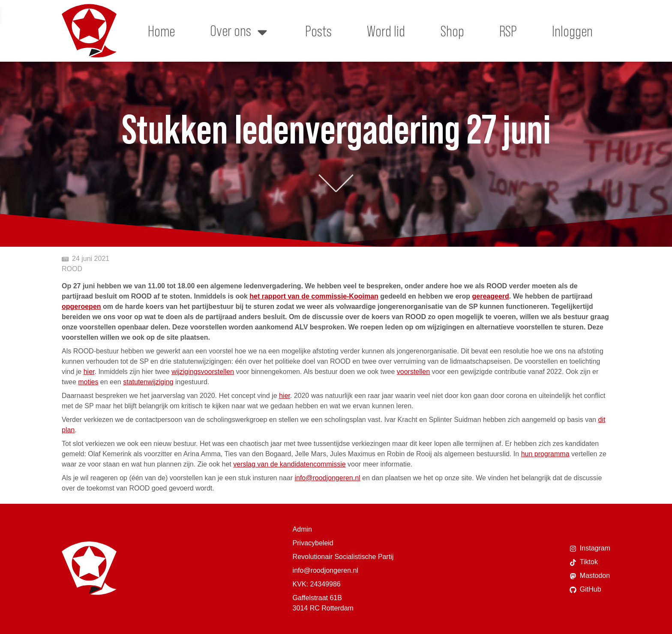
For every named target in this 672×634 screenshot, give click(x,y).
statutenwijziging (148, 382)
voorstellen (413, 372)
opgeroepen (81, 307)
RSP (508, 31)
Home (161, 31)
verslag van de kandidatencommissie (289, 464)
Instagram (590, 548)
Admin (302, 529)
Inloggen (572, 31)
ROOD (72, 269)
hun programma (545, 454)
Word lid (386, 31)
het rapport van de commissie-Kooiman (314, 296)
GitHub (585, 589)
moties (88, 382)
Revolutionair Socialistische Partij (343, 557)
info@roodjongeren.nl (327, 478)
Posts (318, 31)
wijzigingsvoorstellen (203, 372)
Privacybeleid (313, 543)
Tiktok (584, 562)
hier (89, 372)
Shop (452, 31)
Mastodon (590, 576)
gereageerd (491, 296)
